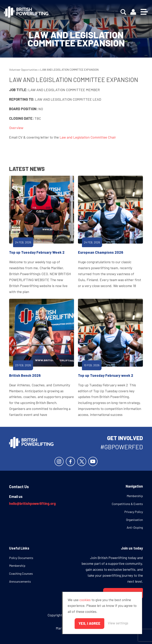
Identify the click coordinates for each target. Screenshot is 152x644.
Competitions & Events (127, 504)
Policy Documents (21, 558)
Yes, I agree (89, 623)
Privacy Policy (134, 512)
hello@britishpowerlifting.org (32, 503)
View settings (118, 623)
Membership (135, 496)
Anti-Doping (135, 527)
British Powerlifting (26, 12)
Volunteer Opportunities (23, 70)
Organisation (134, 520)
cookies (85, 600)
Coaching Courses (21, 573)
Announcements (20, 581)
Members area (133, 12)
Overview (16, 128)
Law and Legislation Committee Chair (88, 137)
